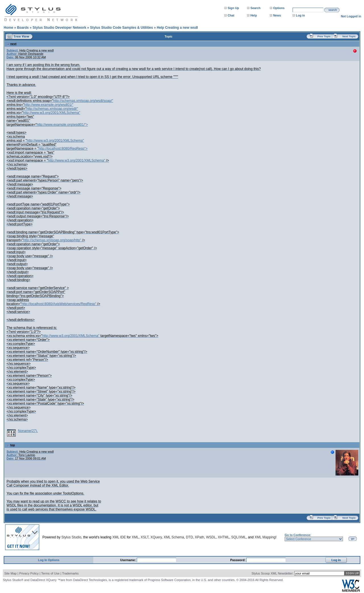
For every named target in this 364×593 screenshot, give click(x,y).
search (333, 10)
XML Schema (174, 537)
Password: (238, 560)
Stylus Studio (71, 537)
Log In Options (49, 560)
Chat (231, 15)
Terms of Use (50, 573)
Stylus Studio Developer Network (59, 28)
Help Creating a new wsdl (177, 28)
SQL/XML (239, 537)
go (353, 539)
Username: (129, 560)
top (11, 445)
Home (8, 28)
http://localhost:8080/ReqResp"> (63, 149)
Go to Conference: (298, 535)
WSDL (211, 537)
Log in (300, 15)
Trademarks (70, 573)
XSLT (144, 537)
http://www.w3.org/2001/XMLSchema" (52, 113)
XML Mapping (265, 537)
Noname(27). (28, 431)
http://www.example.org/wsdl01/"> (62, 125)
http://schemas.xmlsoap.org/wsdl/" (52, 109)
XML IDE (119, 537)
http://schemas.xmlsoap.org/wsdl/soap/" (83, 101)
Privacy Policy (29, 573)
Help (254, 15)
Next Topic (349, 36)
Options (279, 8)
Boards (23, 28)
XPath (199, 537)
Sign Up (233, 8)
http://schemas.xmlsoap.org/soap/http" (52, 240)
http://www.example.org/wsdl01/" (49, 105)
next (12, 44)
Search (255, 8)
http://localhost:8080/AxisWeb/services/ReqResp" (59, 304)
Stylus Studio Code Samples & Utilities (121, 28)
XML (135, 537)
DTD (190, 537)
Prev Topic (324, 36)
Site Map (10, 573)
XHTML (224, 537)
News (277, 15)
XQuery (156, 537)
